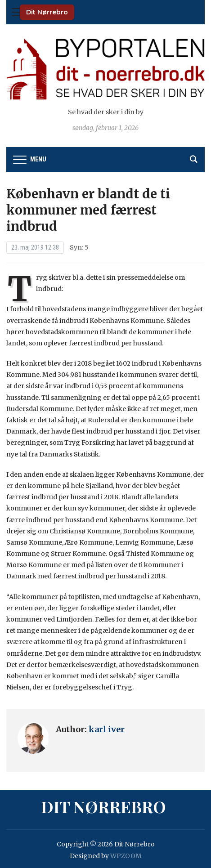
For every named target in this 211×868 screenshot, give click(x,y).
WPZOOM (126, 856)
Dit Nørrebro (47, 12)
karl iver (107, 729)
